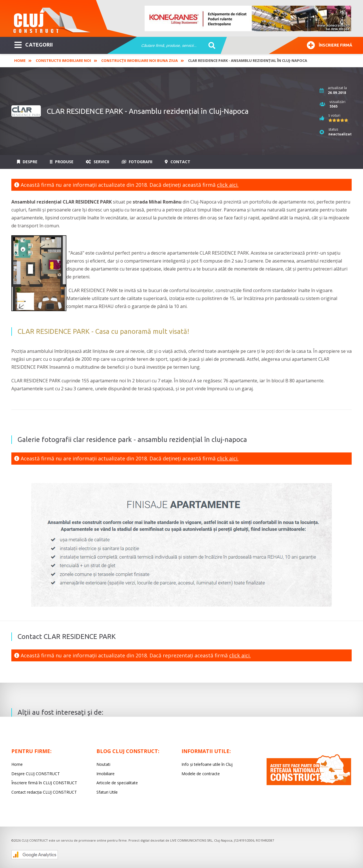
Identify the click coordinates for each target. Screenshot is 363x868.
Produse (62, 162)
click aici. (228, 185)
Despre (27, 162)
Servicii (98, 162)
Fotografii (137, 162)
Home (20, 60)
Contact (178, 162)
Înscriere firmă (330, 44)
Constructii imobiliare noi (63, 60)
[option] (248, 18)
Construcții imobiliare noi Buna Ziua (140, 60)
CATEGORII (34, 44)
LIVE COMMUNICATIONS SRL (191, 840)
